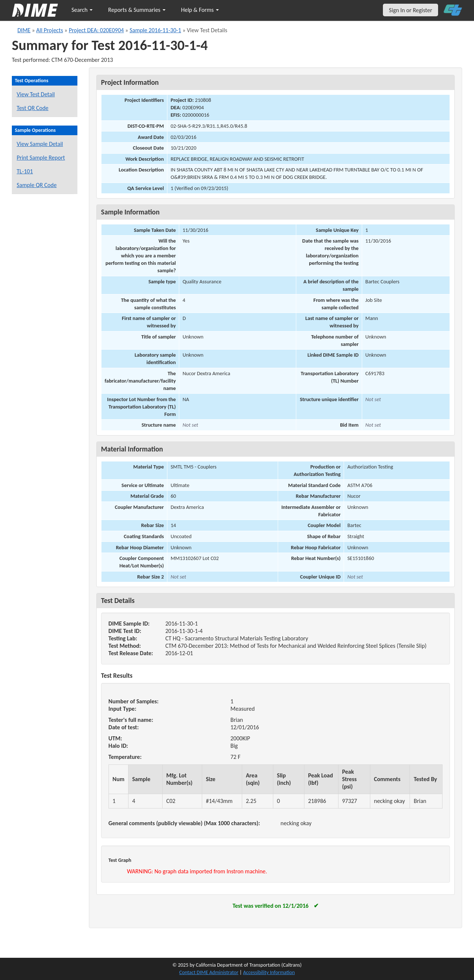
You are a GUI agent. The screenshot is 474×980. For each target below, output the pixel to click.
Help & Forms (200, 10)
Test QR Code (33, 108)
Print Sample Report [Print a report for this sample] (41, 158)
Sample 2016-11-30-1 (155, 30)
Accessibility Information (269, 972)
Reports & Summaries (137, 10)
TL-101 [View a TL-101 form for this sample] (25, 171)
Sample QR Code (37, 185)
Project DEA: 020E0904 (96, 30)
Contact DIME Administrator (209, 972)
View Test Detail (36, 94)
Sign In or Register (410, 10)
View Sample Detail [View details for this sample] (40, 144)
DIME (24, 30)
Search (82, 10)
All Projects (50, 30)
